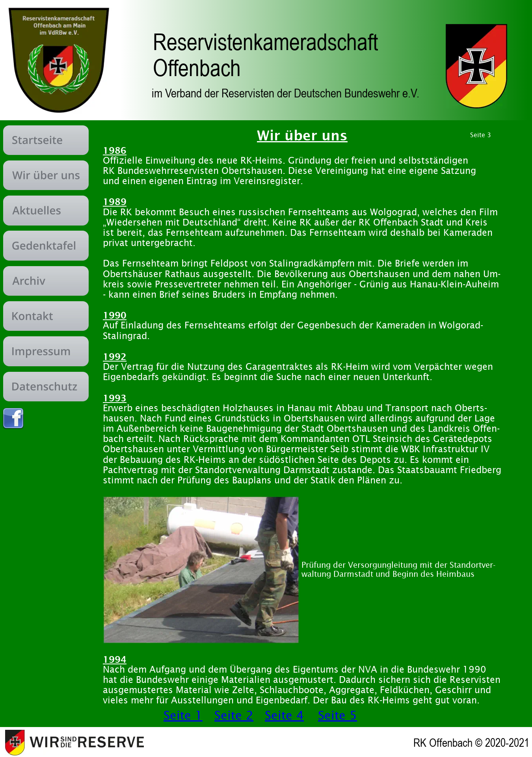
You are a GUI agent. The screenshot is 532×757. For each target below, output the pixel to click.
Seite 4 (284, 715)
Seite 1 (183, 715)
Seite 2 (234, 715)
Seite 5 (338, 715)
